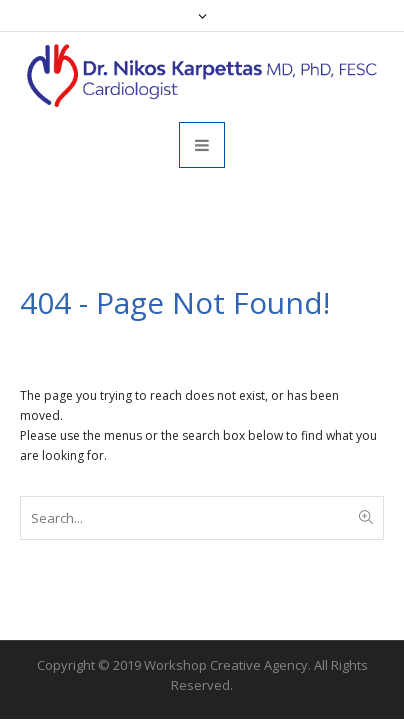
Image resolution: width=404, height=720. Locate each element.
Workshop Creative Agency (226, 665)
